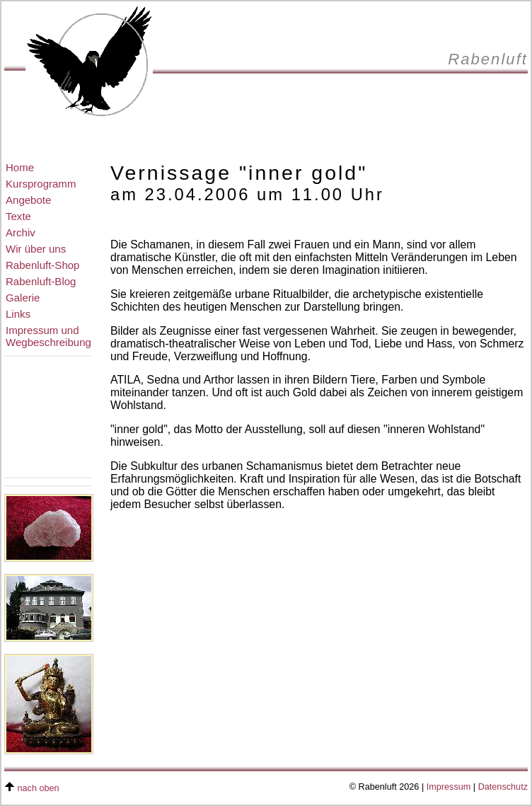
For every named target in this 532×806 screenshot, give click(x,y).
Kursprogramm (41, 184)
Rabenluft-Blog (41, 281)
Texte (18, 216)
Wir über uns (36, 249)
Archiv (21, 232)
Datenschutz (503, 787)
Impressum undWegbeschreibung (48, 336)
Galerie (23, 298)
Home (20, 167)
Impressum (449, 787)
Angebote (28, 200)
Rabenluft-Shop (42, 265)
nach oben (39, 788)
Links (18, 314)
